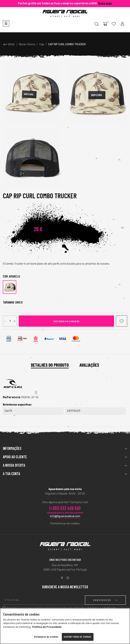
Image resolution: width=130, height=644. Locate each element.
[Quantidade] (10, 321)
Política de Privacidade (47, 627)
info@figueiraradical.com (65, 516)
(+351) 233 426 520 (65, 508)
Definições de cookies (46, 637)
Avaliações (89, 365)
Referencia (12, 397)
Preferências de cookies (65, 524)
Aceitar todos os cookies (78, 637)
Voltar (9, 44)
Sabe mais (105, 3)
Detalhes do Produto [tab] (50, 365)
